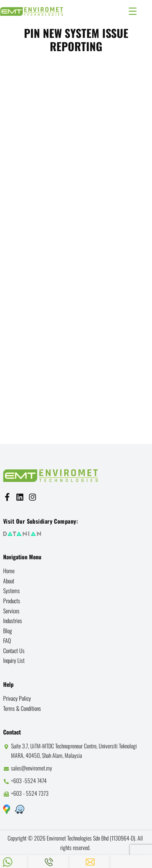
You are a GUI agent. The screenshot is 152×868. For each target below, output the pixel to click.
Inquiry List (14, 660)
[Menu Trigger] (133, 10)
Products (12, 601)
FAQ (7, 640)
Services (11, 611)
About (9, 581)
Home (9, 571)
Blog (8, 631)
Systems (12, 591)
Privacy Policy (17, 698)
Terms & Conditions (22, 708)
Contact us (14, 651)
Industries (13, 621)
